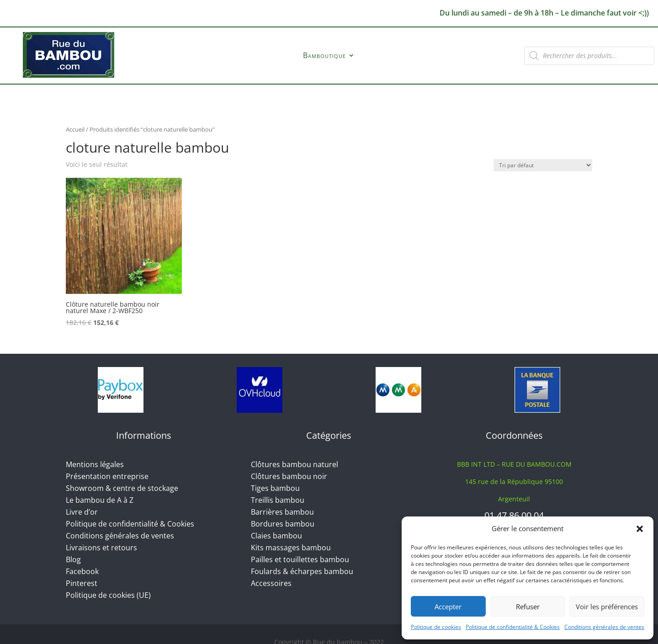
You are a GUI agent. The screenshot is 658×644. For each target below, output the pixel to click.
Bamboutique (324, 56)
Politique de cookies (436, 627)
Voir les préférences (607, 607)
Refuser (528, 607)
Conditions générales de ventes (604, 627)
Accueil (75, 129)
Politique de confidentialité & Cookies (513, 627)
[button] (640, 529)
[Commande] (543, 165)
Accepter (448, 607)
